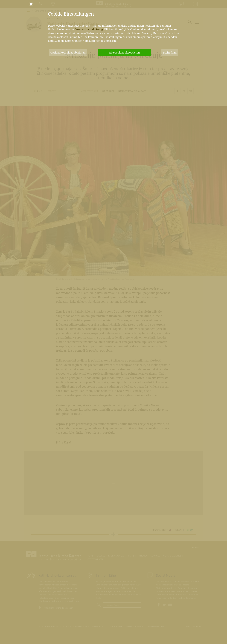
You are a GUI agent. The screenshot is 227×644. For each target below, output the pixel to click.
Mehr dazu (170, 53)
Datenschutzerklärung (89, 29)
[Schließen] (113, 4)
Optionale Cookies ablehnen (68, 53)
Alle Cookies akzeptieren (124, 53)
